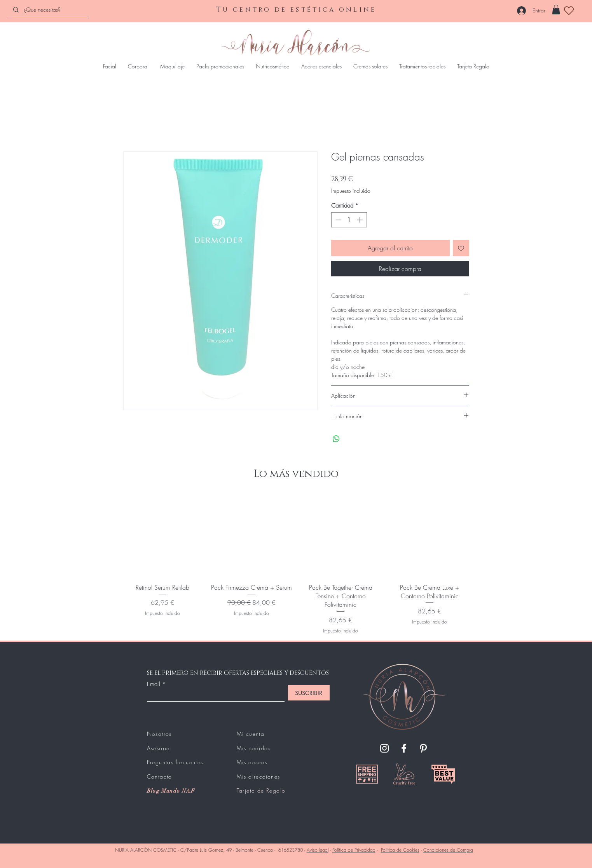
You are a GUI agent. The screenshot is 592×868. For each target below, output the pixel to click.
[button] (556, 10)
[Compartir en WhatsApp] (336, 439)
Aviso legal (318, 850)
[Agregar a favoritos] (461, 248)
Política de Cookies (400, 850)
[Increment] (361, 220)
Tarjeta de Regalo (261, 790)
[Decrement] (338, 220)
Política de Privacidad (354, 850)
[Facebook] (404, 748)
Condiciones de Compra (448, 850)
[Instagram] (384, 748)
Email (154, 684)
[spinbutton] (349, 220)
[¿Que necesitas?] (48, 10)
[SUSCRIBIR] (309, 693)
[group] (296, 565)
